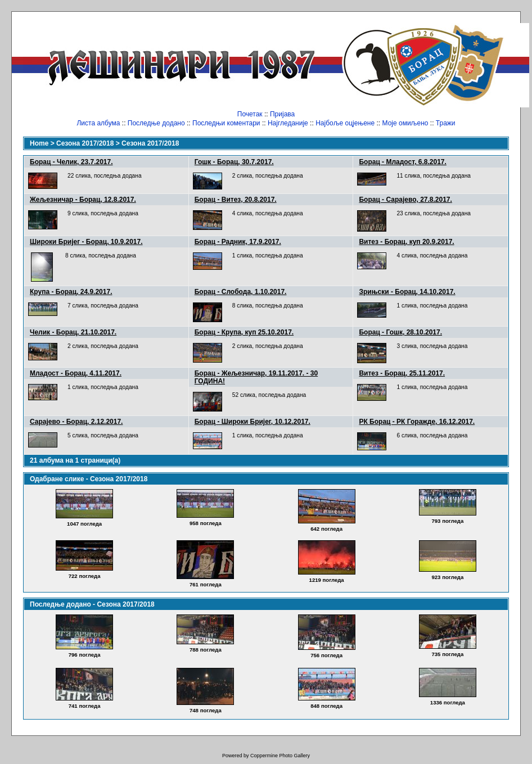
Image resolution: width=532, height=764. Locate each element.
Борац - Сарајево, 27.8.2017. (405, 200)
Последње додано (156, 123)
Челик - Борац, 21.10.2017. (73, 332)
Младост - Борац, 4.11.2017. (76, 373)
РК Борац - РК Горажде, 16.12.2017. (417, 422)
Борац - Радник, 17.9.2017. (238, 242)
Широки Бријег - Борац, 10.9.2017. (86, 242)
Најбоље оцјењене (345, 123)
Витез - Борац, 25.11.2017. (402, 373)
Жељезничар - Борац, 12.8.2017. (83, 200)
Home (39, 143)
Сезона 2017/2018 (85, 143)
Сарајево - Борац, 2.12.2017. (76, 422)
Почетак (250, 114)
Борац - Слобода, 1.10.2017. (241, 292)
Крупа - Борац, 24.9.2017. (71, 292)
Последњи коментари (226, 123)
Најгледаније (288, 123)
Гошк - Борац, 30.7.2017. (234, 162)
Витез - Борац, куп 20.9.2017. (406, 242)
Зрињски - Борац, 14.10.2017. (407, 292)
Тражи (446, 123)
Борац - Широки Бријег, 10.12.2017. (253, 422)
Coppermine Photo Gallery (280, 756)
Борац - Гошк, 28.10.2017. (400, 332)
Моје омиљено (405, 123)
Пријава (282, 114)
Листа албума (98, 123)
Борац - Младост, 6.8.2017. (402, 162)
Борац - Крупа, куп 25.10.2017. (244, 332)
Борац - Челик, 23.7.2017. (71, 162)
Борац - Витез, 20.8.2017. (236, 200)
